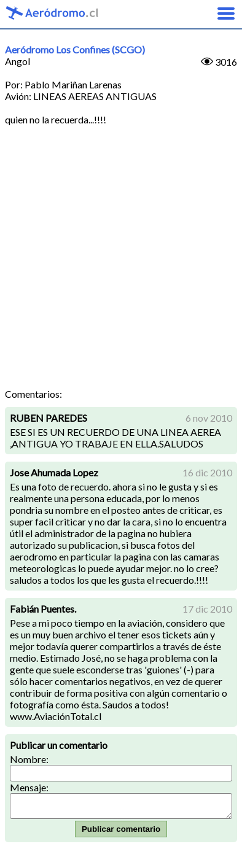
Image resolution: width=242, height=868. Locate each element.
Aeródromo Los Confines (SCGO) (75, 49)
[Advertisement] (121, 261)
